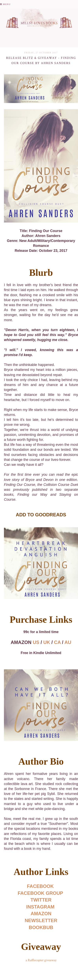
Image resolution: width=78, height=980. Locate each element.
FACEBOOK (40, 886)
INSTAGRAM (40, 907)
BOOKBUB (41, 927)
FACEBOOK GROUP (40, 893)
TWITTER (41, 900)
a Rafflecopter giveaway (41, 960)
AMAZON (41, 914)
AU (68, 642)
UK (47, 642)
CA (57, 642)
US (36, 642)
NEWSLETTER (41, 920)
